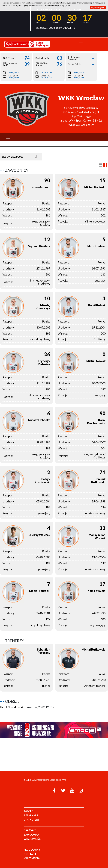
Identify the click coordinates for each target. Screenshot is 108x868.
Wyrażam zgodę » (98, 8)
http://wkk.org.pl (81, 116)
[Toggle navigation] (81, 44)
